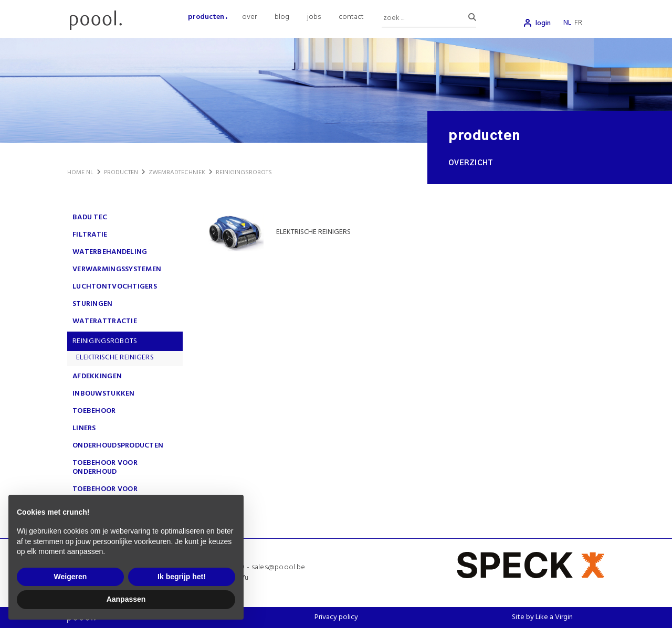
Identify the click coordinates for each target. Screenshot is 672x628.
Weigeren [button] (71, 577)
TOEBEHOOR (94, 411)
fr (578, 23)
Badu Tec (90, 217)
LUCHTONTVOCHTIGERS (115, 287)
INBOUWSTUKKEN (104, 394)
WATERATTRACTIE (105, 321)
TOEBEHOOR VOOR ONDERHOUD (105, 467)
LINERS (84, 428)
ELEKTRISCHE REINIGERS (115, 358)
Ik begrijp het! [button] (182, 577)
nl (567, 23)
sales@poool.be (279, 567)
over (249, 17)
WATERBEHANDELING (110, 252)
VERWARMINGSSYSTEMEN (117, 269)
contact (351, 17)
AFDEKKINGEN (97, 376)
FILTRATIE (90, 235)
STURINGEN (93, 304)
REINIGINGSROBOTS (105, 341)
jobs (314, 17)
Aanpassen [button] (126, 599)
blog (282, 17)
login (543, 23)
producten (206, 17)
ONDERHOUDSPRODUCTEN (118, 446)
